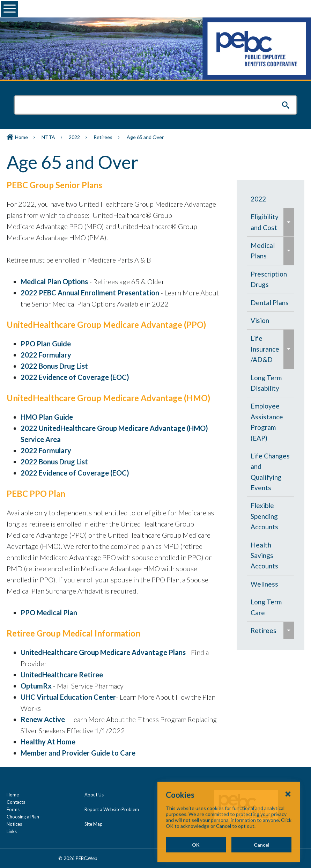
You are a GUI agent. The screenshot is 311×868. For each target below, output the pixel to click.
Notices (14, 824)
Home (21, 137)
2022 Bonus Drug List (54, 366)
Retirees (103, 137)
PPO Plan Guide (46, 344)
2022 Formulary (46, 355)
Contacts (16, 802)
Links (12, 831)
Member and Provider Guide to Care (78, 753)
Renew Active (43, 719)
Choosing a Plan (23, 817)
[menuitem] (271, 199)
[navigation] (271, 415)
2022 (74, 137)
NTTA (48, 137)
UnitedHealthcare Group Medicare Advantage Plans (103, 652)
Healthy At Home (48, 742)
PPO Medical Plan (49, 612)
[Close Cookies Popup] (288, 818)
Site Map (94, 824)
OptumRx (36, 686)
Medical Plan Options (54, 281)
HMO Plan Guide (47, 417)
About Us (94, 795)
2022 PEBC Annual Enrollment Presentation (90, 293)
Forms (13, 809)
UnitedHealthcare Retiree (62, 675)
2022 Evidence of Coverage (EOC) (75, 377)
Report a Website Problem (112, 809)
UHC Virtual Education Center (68, 697)
